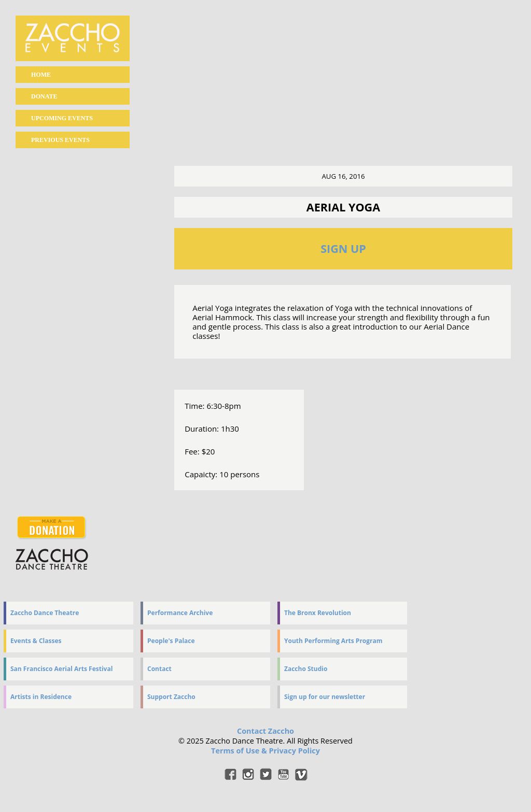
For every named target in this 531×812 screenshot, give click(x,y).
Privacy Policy (294, 751)
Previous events (60, 140)
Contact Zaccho (265, 731)
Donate (44, 96)
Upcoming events (62, 118)
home (41, 75)
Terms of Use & (240, 751)
